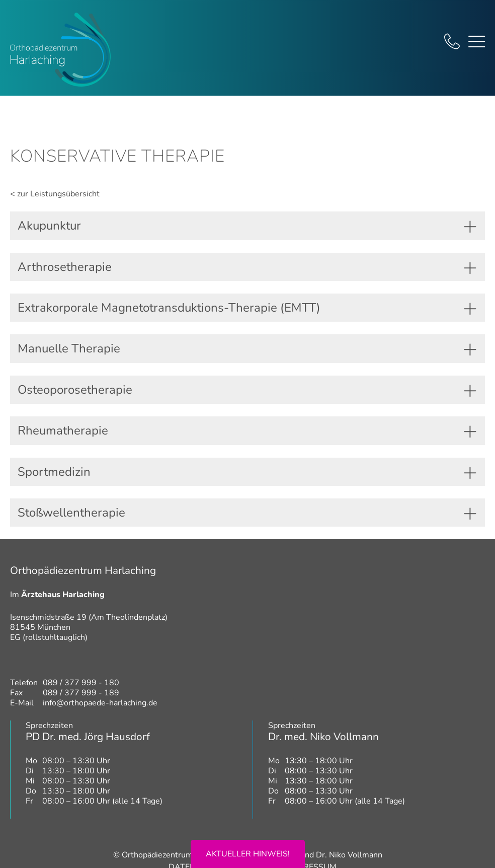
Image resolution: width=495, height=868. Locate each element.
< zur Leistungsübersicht (55, 194)
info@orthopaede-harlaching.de (100, 703)
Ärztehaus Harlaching (63, 595)
